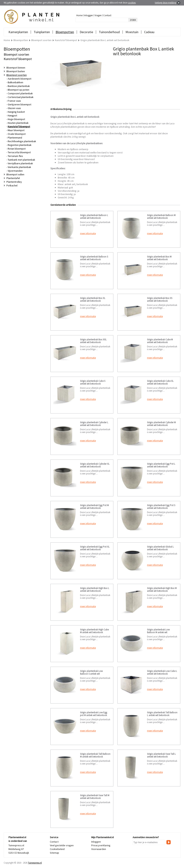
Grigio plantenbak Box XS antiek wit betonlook (160, 299)
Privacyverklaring (101, 845)
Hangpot (12, 115)
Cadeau (149, 32)
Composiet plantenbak (20, 93)
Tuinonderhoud (109, 32)
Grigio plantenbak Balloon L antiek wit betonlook (94, 217)
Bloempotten (65, 32)
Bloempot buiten (16, 71)
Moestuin (132, 32)
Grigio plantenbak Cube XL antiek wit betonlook (160, 382)
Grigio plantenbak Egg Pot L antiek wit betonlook (161, 465)
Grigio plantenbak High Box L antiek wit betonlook (95, 590)
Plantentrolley (14, 182)
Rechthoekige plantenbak (22, 141)
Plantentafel (13, 178)
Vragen (98, 15)
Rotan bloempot (17, 149)
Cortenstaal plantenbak (21, 97)
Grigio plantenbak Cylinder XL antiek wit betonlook (95, 465)
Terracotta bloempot (19, 152)
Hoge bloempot (16, 119)
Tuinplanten (42, 32)
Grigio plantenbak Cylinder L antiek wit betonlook (94, 424)
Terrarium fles (15, 156)
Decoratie (86, 32)
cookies (132, 3)
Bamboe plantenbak (19, 86)
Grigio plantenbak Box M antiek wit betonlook (159, 258)
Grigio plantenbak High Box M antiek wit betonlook (162, 590)
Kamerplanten (18, 32)
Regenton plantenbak (20, 145)
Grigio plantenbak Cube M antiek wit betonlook (160, 341)
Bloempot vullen (15, 174)
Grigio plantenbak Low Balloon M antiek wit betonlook (158, 632)
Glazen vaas (14, 108)
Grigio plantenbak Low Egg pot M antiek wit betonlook (94, 714)
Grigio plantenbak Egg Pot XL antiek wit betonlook (95, 548)
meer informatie (88, 233)
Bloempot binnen (16, 68)
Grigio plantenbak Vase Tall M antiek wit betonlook (95, 797)
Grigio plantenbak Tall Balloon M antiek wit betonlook (95, 755)
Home (79, 15)
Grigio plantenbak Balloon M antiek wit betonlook (161, 217)
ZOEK (133, 20)
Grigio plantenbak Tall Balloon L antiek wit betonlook (162, 714)
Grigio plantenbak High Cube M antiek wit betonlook (94, 631)
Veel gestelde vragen (62, 845)
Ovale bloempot (17, 134)
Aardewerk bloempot (20, 79)
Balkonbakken (15, 82)
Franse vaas (14, 101)
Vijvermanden (15, 171)
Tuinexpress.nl (35, 863)
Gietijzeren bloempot (20, 104)
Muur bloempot (16, 130)
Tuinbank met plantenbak (21, 160)
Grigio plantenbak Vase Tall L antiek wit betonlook (161, 755)
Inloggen (89, 15)
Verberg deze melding (165, 3)
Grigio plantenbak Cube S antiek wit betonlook (93, 382)
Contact (107, 15)
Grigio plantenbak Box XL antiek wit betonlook (93, 299)
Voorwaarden (99, 849)
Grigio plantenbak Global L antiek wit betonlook (160, 548)
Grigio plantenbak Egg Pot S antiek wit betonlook (161, 507)
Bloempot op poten (18, 90)
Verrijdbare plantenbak (20, 163)
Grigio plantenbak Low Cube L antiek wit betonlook (162, 672)
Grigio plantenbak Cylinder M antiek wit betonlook (161, 424)
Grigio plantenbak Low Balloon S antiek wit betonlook (91, 674)
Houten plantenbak (18, 123)
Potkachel (12, 185)
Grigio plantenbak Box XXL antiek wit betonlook (93, 341)
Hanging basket (16, 112)
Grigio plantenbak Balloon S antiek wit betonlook (94, 258)
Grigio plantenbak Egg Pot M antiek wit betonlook (94, 507)
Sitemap (54, 853)
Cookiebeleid (57, 849)
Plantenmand (15, 138)
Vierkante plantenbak (19, 167)
